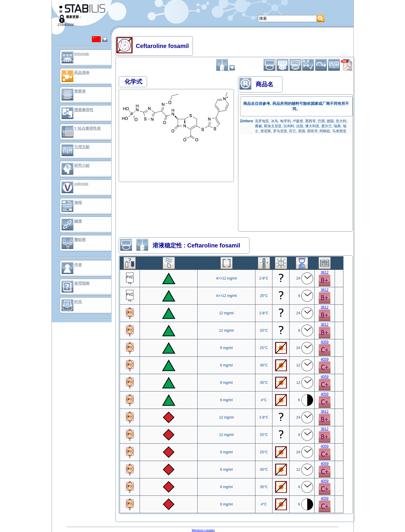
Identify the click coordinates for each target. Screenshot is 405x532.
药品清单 (82, 73)
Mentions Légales (203, 530)
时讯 (78, 302)
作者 (78, 265)
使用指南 (82, 283)
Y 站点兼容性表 (87, 128)
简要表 (80, 91)
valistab (81, 184)
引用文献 (82, 147)
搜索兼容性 (84, 110)
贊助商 (80, 240)
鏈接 (78, 221)
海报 (78, 203)
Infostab (82, 54)
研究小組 (82, 165)
